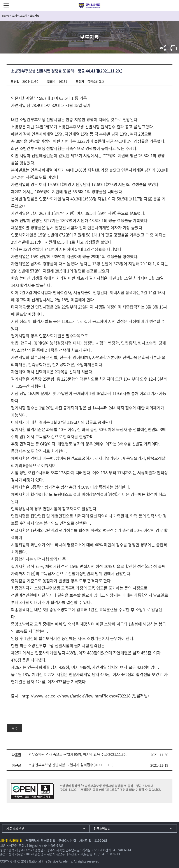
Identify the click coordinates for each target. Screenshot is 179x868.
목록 (14, 728)
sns (163, 48)
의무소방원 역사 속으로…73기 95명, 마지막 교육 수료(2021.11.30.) (78, 754)
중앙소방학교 (90, 5)
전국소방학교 (102, 828)
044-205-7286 (54, 846)
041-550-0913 (110, 854)
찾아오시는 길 (67, 840)
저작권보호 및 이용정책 (40, 840)
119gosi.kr (34, 846)
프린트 (173, 48)
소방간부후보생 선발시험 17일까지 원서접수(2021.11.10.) (71, 765)
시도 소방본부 (15, 828)
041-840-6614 (121, 850)
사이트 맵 (85, 840)
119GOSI (101, 840)
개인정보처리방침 (11, 840)
